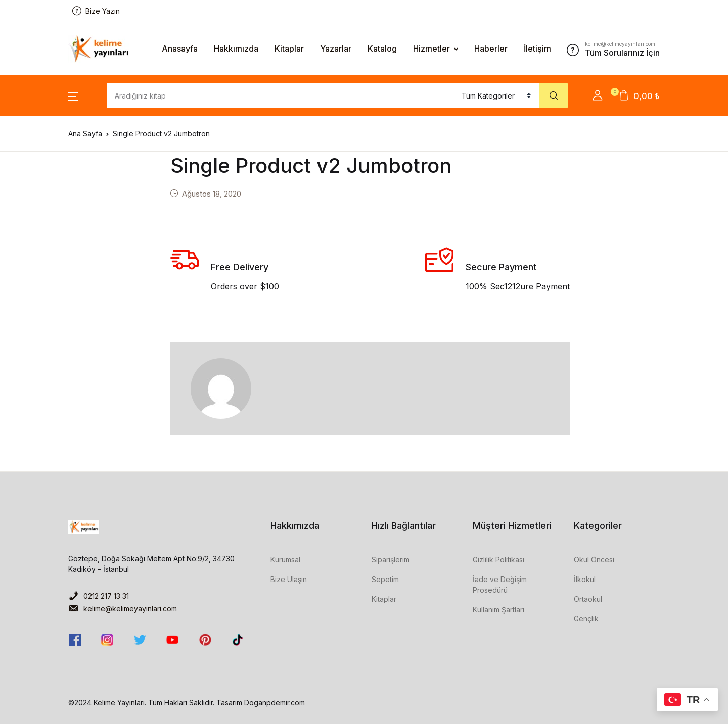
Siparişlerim (391, 560)
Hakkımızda (236, 49)
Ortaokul (588, 599)
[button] (73, 95)
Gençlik (586, 619)
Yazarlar (336, 49)
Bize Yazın (96, 11)
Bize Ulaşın (289, 579)
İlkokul (585, 579)
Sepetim (385, 579)
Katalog (382, 49)
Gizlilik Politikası (498, 560)
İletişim (537, 49)
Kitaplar (289, 49)
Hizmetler (431, 49)
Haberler (491, 49)
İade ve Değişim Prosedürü (500, 585)
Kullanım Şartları (498, 610)
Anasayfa (180, 49)
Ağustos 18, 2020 (212, 194)
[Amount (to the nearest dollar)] (278, 95)
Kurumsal (285, 560)
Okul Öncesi (594, 560)
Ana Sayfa (85, 134)
